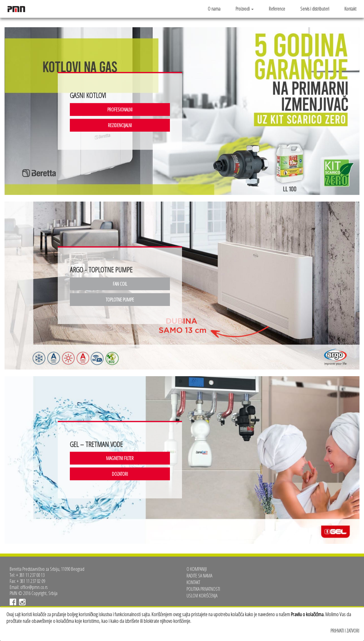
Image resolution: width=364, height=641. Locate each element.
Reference (277, 9)
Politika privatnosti (203, 589)
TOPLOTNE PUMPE (120, 300)
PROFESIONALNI (120, 109)
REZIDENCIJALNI (120, 125)
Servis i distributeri (315, 9)
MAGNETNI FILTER (120, 458)
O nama (214, 9)
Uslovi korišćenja (202, 596)
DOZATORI (120, 474)
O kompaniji (197, 569)
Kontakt (350, 9)
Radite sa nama (199, 576)
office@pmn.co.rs (34, 587)
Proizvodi (245, 9)
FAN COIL (120, 284)
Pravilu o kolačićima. (308, 614)
